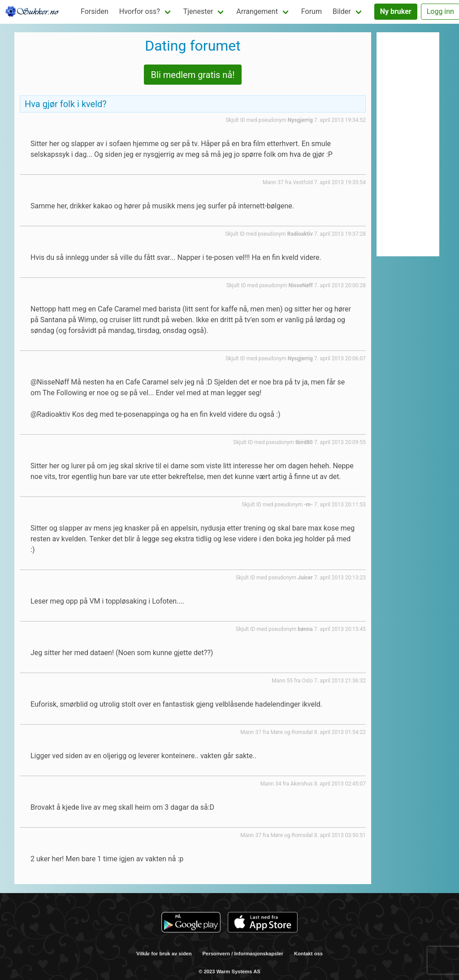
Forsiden (95, 11)
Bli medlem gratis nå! (193, 75)
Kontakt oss (308, 954)
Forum (312, 11)
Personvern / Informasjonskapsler (243, 954)
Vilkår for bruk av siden (164, 954)
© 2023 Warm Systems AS (229, 971)
